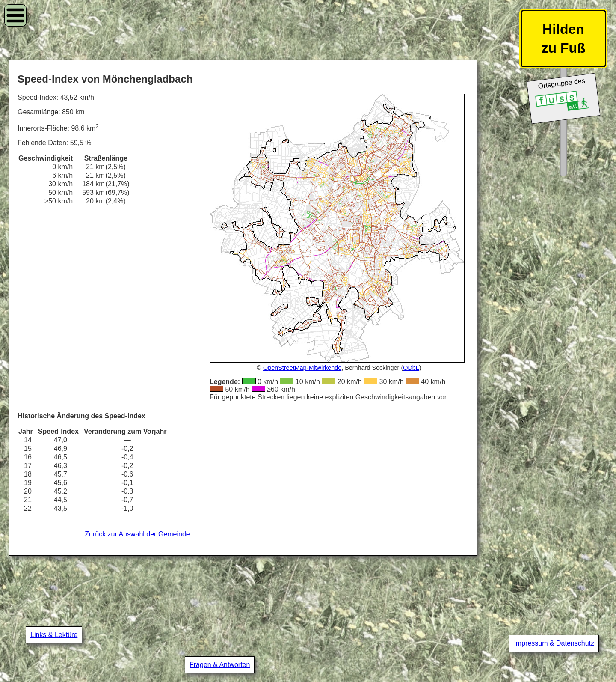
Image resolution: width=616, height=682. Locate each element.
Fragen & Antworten (220, 665)
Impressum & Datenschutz (554, 643)
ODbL (411, 368)
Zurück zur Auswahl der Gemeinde (137, 534)
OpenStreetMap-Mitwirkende (302, 368)
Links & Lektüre (54, 635)
